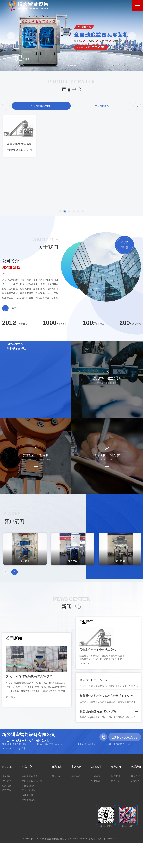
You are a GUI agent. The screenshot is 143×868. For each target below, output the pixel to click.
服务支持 (116, 792)
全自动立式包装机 (31, 801)
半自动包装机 (29, 811)
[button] (11, 36)
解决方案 (57, 792)
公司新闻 (96, 801)
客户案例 (77, 792)
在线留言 (135, 806)
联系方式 (135, 801)
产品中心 (27, 792)
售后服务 (115, 806)
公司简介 (7, 801)
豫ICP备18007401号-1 (109, 864)
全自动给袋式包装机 (32, 806)
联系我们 (136, 792)
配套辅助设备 (29, 825)
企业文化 (7, 806)
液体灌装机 (28, 820)
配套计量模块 (29, 816)
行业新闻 (96, 806)
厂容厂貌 (7, 816)
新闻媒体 (96, 792)
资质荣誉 (7, 811)
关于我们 (7, 792)
